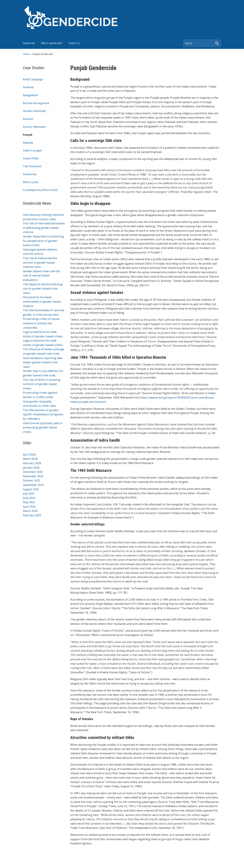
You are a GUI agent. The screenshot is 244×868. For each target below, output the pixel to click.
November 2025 (33, 476)
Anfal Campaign (33, 79)
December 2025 (33, 472)
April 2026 (29, 455)
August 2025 (31, 489)
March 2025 (30, 511)
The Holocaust (32, 166)
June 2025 (29, 498)
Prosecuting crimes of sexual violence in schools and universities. (41, 323)
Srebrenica (30, 174)
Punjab (28, 135)
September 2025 (33, 485)
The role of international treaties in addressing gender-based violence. (44, 228)
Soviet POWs (31, 158)
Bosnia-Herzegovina (36, 103)
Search (217, 43)
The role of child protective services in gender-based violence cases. (40, 262)
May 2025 (29, 502)
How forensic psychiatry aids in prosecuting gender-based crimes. (43, 427)
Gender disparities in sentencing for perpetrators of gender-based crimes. (43, 241)
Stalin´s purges (32, 150)
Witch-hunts (31, 182)
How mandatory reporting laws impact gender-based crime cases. (43, 362)
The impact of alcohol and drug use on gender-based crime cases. (43, 289)
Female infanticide (34, 111)
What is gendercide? (52, 43)
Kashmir (28, 119)
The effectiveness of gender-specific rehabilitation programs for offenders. (43, 414)
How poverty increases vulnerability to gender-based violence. (42, 301)
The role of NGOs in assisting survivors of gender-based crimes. (42, 384)
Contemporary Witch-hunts (40, 190)
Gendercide (29, 43)
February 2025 (32, 515)
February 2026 (32, 463)
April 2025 (29, 507)
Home (26, 54)
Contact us (74, 43)
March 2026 (30, 459)
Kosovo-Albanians (34, 127)
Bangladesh (30, 95)
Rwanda (28, 143)
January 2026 (31, 468)
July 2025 (29, 494)
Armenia (28, 87)
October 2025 (31, 480)
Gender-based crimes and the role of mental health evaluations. (42, 276)
